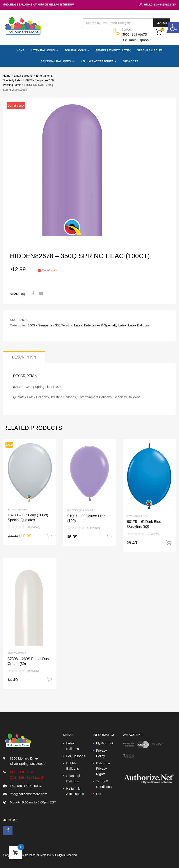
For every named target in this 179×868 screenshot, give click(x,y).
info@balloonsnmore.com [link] (28, 794)
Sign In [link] (158, 5)
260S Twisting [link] (17, 653)
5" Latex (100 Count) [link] (81, 510)
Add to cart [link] (49, 536)
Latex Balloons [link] (44, 50)
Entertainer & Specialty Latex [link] (105, 325)
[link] (173, 28)
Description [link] (24, 357)
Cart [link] (99, 794)
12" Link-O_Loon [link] (138, 516)
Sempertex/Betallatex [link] (113, 50)
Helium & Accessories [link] (98, 61)
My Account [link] (105, 743)
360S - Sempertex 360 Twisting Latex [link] (55, 325)
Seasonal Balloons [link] (57, 61)
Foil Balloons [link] (77, 50)
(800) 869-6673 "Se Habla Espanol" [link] (133, 37)
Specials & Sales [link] (150, 50)
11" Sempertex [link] (18, 510)
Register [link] (170, 5)
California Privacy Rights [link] (103, 769)
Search (162, 23)
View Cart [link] (131, 61)
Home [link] (20, 50)
